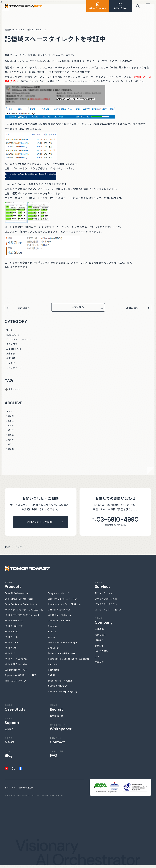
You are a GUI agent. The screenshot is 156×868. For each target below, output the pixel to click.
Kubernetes (15, 392)
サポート (12, 724)
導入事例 (15, 710)
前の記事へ (24, 308)
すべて (10, 332)
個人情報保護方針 (26, 790)
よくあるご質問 (56, 756)
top (7, 549)
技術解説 (11, 356)
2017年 (10, 447)
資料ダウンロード (61, 730)
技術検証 (11, 361)
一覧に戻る (78, 309)
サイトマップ (10, 790)
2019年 (10, 437)
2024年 (10, 428)
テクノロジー (13, 347)
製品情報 (13, 587)
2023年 (10, 433)
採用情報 (56, 710)
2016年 (10, 452)
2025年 (10, 423)
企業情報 (104, 623)
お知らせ (10, 743)
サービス (103, 587)
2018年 (10, 442)
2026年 (10, 419)
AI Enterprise (14, 351)
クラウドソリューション (19, 342)
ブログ (9, 756)
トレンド (11, 365)
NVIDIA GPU (13, 337)
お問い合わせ (57, 743)
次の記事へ (132, 308)
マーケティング (14, 370)
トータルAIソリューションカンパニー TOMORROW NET (31, 798)
